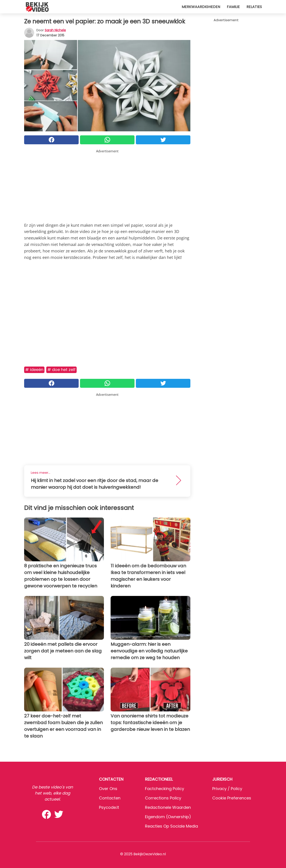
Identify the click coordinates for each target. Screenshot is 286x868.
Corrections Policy (163, 798)
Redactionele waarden (168, 807)
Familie (233, 7)
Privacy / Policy (227, 789)
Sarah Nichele (55, 30)
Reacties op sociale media (171, 826)
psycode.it (109, 807)
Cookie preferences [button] (232, 798)
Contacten (110, 798)
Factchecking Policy (165, 789)
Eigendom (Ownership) (168, 817)
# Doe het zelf (61, 370)
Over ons (108, 789)
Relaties (254, 7)
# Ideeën (34, 370)
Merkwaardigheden (201, 7)
